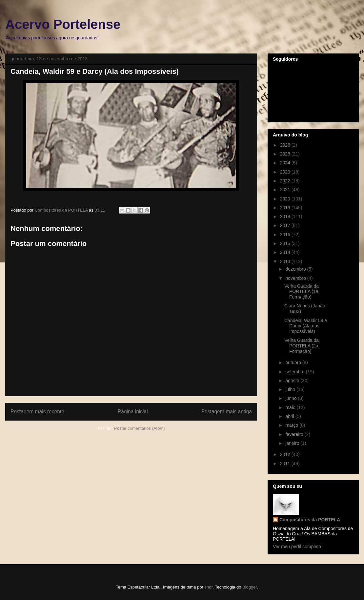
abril (290, 416)
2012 (286, 454)
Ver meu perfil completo (297, 547)
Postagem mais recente (37, 412)
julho (291, 389)
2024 (286, 163)
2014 (286, 252)
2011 (286, 464)
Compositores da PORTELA (310, 520)
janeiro (293, 443)
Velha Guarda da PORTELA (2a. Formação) (302, 346)
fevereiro (295, 434)
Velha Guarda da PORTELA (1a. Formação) (302, 292)
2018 (286, 217)
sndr (209, 587)
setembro (295, 372)
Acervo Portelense (63, 24)
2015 (286, 243)
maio (291, 407)
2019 (286, 208)
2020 (286, 199)
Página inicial (133, 412)
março (292, 425)
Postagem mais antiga (227, 412)
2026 (286, 145)
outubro (294, 362)
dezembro (296, 269)
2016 (286, 235)
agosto (293, 381)
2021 (286, 190)
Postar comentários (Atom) (140, 428)
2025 (286, 154)
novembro (296, 278)
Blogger (250, 587)
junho (292, 398)
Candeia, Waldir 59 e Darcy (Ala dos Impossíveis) (306, 326)
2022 (286, 181)
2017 (286, 225)
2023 (286, 172)
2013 (286, 261)
